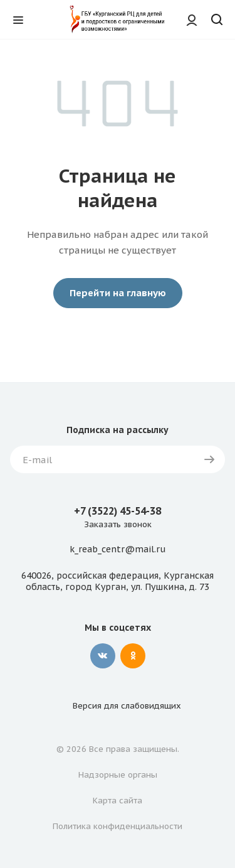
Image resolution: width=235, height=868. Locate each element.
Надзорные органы (118, 775)
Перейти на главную (118, 293)
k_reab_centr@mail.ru (118, 550)
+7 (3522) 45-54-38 (118, 511)
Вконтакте (103, 656)
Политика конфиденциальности (118, 826)
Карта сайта (118, 801)
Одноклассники (133, 656)
